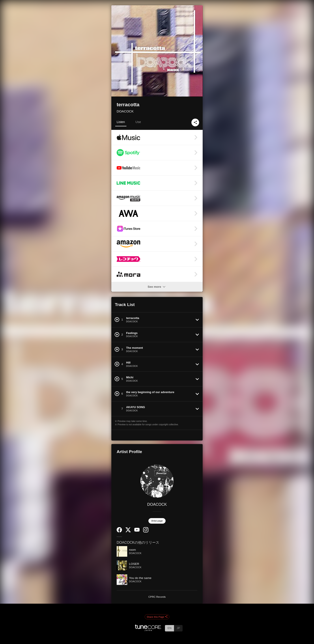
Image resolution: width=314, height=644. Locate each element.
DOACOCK (125, 111)
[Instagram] (146, 531)
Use (138, 122)
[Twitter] (128, 531)
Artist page (157, 521)
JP (178, 628)
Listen (121, 122)
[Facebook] (119, 531)
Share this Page (157, 617)
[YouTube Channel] (137, 531)
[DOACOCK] (157, 481)
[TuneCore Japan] (148, 630)
